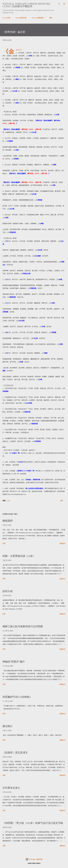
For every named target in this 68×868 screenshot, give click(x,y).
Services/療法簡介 (38, 18)
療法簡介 (8, 726)
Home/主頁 (6, 18)
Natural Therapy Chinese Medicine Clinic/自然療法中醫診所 (26, 5)
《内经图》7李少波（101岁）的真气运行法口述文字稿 (33, 823)
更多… (51, 18)
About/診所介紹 (21, 18)
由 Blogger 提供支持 (34, 859)
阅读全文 (63, 543)
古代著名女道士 (11, 788)
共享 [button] (61, 501)
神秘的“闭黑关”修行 (14, 662)
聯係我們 (8, 521)
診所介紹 (8, 591)
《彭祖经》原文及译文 (15, 753)
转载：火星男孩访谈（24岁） (19, 556)
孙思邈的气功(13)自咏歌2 (17, 697)
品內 (9, 501)
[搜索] (59, 4)
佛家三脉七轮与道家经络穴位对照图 (23, 626)
